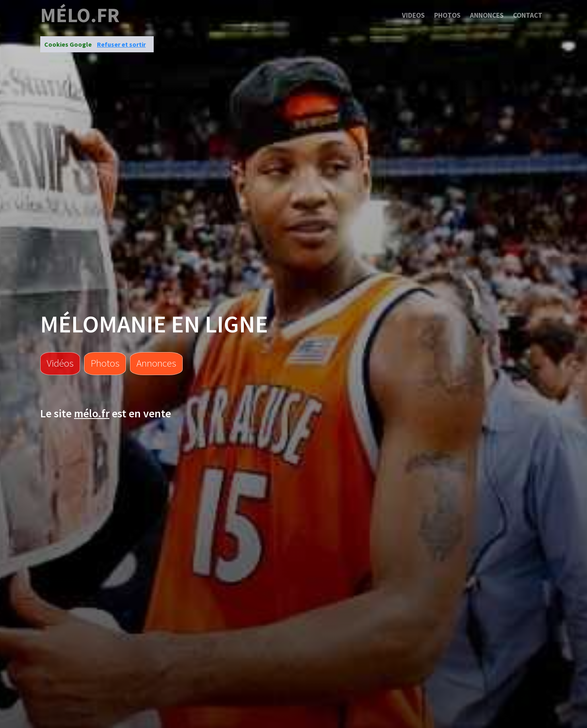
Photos (447, 15)
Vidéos (60, 363)
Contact (528, 15)
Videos (413, 15)
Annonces (487, 15)
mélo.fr (80, 15)
